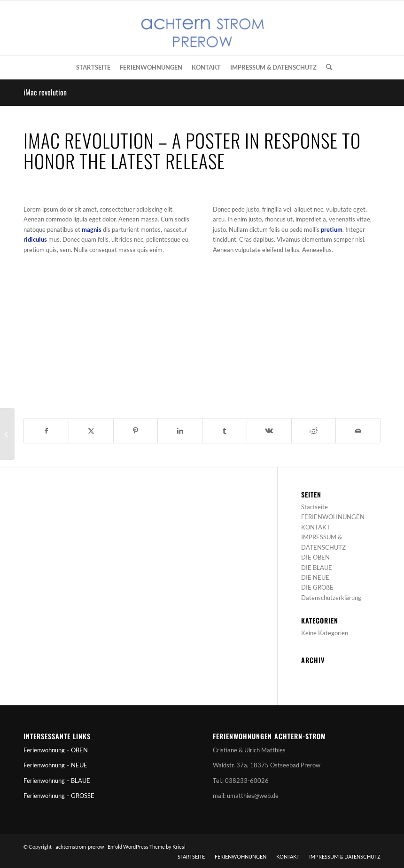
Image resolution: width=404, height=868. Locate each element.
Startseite (315, 507)
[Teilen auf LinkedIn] (180, 431)
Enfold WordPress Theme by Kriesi (147, 847)
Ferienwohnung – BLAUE (57, 781)
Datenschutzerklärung (331, 598)
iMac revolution (45, 92)
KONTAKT (316, 527)
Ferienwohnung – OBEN (56, 750)
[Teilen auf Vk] (269, 431)
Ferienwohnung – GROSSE (59, 796)
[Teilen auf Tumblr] (225, 431)
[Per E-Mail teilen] (358, 431)
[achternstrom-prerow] (202, 28)
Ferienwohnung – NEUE (55, 765)
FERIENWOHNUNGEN (333, 517)
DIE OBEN (315, 557)
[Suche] (327, 67)
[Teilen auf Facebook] (46, 431)
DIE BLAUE (317, 568)
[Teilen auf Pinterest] (136, 431)
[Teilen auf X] (91, 431)
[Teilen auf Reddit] (314, 431)
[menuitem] (93, 67)
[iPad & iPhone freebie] (7, 434)
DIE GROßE (317, 587)
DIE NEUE (315, 577)
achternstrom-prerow (80, 847)
